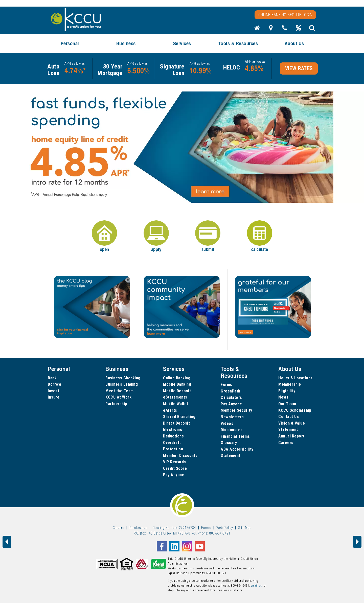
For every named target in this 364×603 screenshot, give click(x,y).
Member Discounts (180, 456)
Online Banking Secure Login (285, 15)
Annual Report (291, 436)
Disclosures (232, 430)
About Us (294, 43)
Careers (286, 443)
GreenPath (231, 391)
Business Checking (123, 378)
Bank (52, 378)
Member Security (236, 410)
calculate (260, 236)
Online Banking (177, 378)
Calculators (231, 397)
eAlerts (170, 410)
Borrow (54, 384)
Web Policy (225, 528)
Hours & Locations (295, 378)
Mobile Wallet (176, 404)
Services (182, 43)
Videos (227, 423)
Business (126, 43)
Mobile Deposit (177, 391)
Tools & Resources (238, 43)
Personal (70, 43)
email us (256, 586)
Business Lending (122, 384)
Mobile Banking (177, 384)
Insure (54, 397)
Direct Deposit (176, 423)
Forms (226, 385)
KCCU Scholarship (295, 410)
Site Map (245, 528)
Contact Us (289, 417)
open (104, 236)
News (283, 397)
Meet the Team (120, 391)
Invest (53, 391)
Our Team (287, 404)
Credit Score (175, 468)
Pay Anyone (174, 475)
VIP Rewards (175, 462)
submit (208, 236)
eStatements (175, 397)
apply (156, 236)
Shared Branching (179, 417)
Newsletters (232, 417)
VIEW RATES (299, 68)
